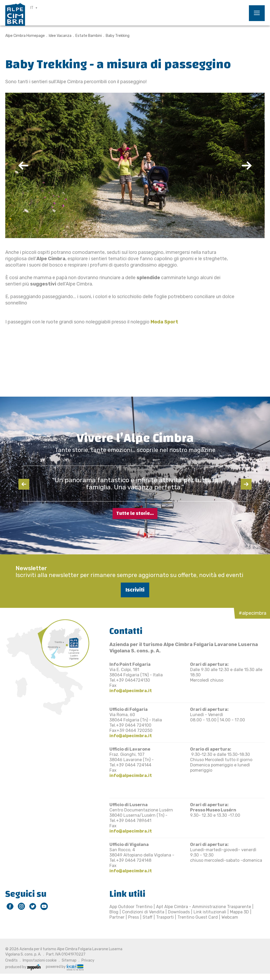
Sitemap (69, 960)
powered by (65, 967)
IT (32, 8)
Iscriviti (135, 590)
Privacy (88, 960)
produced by (23, 967)
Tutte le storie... (135, 513)
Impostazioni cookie (40, 960)
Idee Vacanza (60, 36)
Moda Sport (164, 322)
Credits (11, 960)
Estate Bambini (89, 36)
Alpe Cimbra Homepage (25, 36)
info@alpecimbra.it (131, 691)
